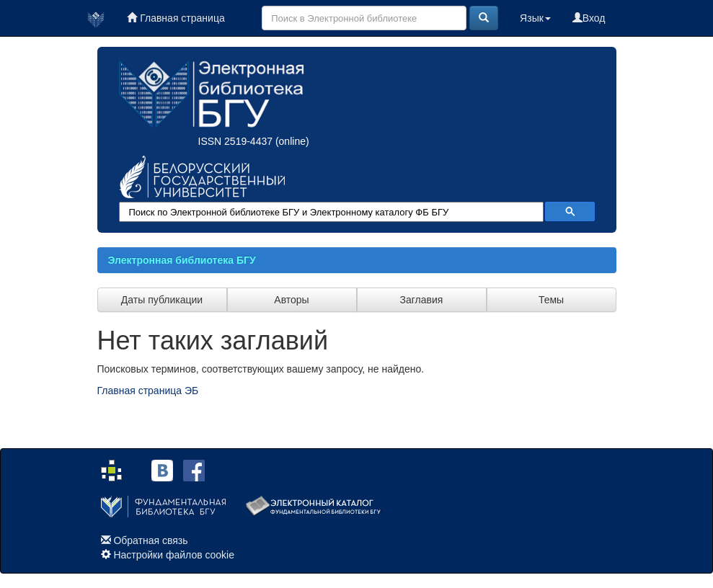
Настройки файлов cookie (174, 555)
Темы (551, 300)
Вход (589, 18)
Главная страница (176, 18)
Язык (535, 18)
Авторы (291, 300)
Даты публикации (162, 300)
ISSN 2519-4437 (236, 141)
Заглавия (422, 300)
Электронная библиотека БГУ (182, 260)
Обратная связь (150, 540)
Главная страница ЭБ (148, 391)
